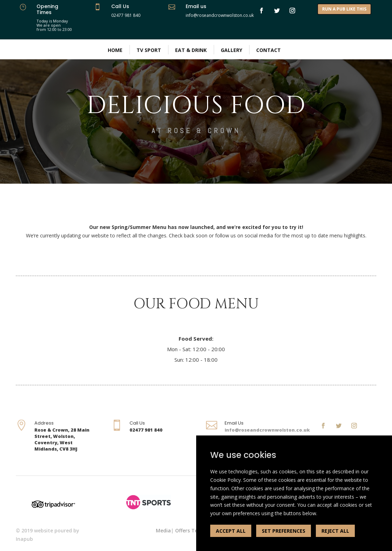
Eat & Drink (191, 50)
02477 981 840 (126, 15)
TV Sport (149, 50)
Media (163, 530)
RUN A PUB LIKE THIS (344, 9)
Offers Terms (191, 530)
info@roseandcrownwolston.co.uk (267, 430)
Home (115, 50)
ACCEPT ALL (231, 531)
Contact (268, 50)
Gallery (231, 50)
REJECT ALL (335, 531)
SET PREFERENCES (284, 531)
